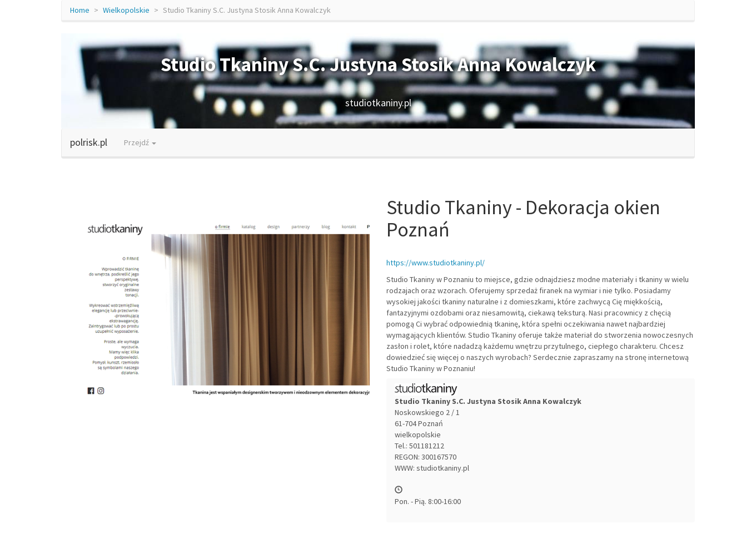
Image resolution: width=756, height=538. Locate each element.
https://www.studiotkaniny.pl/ (436, 263)
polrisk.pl (89, 142)
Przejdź (140, 142)
